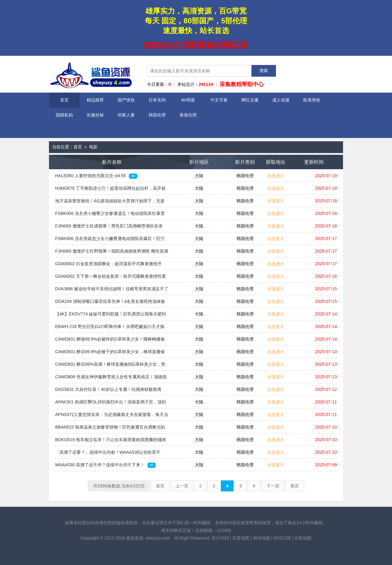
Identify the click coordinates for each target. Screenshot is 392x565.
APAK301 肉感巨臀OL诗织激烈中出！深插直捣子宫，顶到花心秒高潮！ (111, 404)
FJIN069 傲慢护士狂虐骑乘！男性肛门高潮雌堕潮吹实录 (109, 228)
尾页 (295, 486)
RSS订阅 (282, 538)
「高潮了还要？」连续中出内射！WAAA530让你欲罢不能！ (108, 454)
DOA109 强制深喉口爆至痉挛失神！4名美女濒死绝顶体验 (110, 303)
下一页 (273, 486)
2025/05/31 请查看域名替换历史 (196, 45)
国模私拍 (64, 115)
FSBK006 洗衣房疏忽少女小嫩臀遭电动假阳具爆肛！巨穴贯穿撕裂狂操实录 (110, 240)
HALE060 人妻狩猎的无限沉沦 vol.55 (96, 176)
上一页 (182, 486)
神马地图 (262, 538)
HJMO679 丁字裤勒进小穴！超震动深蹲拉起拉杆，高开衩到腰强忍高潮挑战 (110, 190)
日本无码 (157, 100)
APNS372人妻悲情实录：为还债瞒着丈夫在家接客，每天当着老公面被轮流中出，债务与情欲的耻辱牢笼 (112, 416)
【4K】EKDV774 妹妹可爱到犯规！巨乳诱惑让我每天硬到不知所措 (111, 316)
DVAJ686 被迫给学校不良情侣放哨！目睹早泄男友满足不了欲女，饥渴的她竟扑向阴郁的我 (112, 291)
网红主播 (250, 100)
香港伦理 (188, 115)
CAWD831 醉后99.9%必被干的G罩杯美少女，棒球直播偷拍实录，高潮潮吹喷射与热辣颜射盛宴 (110, 353)
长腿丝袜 (95, 115)
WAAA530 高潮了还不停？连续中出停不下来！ (105, 465)
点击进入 (276, 176)
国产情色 (126, 100)
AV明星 (188, 100)
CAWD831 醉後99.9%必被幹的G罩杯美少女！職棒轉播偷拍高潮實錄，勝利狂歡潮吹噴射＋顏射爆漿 (110, 341)
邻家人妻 (126, 115)
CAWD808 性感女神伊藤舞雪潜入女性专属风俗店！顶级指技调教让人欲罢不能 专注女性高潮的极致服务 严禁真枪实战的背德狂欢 (111, 379)
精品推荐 (95, 100)
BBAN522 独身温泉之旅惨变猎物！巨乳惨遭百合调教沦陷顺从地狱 (110, 429)
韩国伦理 (157, 115)
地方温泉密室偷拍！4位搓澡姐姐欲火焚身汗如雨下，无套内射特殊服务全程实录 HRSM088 (110, 203)
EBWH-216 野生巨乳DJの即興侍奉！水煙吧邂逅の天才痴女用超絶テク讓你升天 (110, 328)
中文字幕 (219, 100)
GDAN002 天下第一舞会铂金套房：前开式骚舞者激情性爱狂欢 (111, 278)
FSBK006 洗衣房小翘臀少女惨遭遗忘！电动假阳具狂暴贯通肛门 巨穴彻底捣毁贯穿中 (110, 215)
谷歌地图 (303, 538)
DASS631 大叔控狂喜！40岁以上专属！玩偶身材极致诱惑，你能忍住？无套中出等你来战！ (108, 391)
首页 (64, 100)
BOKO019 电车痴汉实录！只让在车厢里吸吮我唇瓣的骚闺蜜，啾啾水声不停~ (111, 441)
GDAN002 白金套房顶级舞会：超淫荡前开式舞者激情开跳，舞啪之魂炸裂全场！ (108, 265)
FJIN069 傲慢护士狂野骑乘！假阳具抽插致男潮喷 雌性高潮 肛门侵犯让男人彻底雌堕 (112, 253)
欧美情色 (312, 100)
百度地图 (241, 538)
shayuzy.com (158, 538)
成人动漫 (281, 100)
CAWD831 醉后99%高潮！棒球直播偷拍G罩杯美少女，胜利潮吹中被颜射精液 (110, 366)
